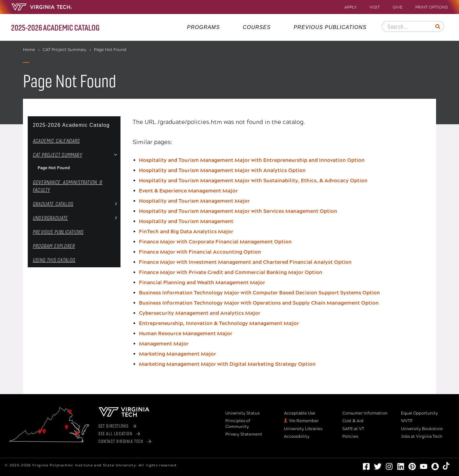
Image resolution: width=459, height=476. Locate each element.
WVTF (407, 421)
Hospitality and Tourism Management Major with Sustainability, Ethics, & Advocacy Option (253, 180)
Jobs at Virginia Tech (422, 436)
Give (398, 7)
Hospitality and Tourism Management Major (194, 201)
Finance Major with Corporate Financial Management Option (215, 242)
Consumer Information (365, 413)
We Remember (304, 421)
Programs (204, 27)
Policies (350, 436)
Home (29, 50)
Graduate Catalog (53, 204)
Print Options (432, 7)
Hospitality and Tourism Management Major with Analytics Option (222, 170)
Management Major (164, 344)
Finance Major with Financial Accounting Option (200, 252)
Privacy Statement (244, 434)
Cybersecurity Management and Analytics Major (200, 313)
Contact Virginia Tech (121, 441)
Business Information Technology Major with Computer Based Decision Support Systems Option (259, 293)
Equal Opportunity (419, 413)
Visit (375, 7)
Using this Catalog (54, 260)
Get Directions (113, 426)
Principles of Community (238, 424)
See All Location (116, 433)
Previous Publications (330, 27)
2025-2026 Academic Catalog (71, 125)
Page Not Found (54, 168)
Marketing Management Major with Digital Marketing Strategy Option (227, 364)
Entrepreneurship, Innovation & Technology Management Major (219, 323)
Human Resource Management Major (186, 333)
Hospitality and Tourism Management (186, 221)
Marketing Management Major (178, 354)
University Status (242, 413)
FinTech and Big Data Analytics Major (186, 231)
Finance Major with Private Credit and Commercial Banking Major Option (231, 272)
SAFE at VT (353, 429)
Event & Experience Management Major (188, 191)
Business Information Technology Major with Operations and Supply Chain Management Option (259, 303)
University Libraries (303, 429)
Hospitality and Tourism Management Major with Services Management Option (238, 211)
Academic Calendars (56, 141)
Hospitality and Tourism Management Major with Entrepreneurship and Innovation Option (252, 160)
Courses (257, 27)
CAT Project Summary (65, 50)
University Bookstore (422, 429)
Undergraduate (51, 218)
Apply (350, 7)
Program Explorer (54, 246)
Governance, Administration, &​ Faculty (68, 186)
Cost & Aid (353, 421)
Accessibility (297, 436)
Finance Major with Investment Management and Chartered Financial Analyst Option (245, 262)
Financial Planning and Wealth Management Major (202, 282)
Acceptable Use (300, 413)
